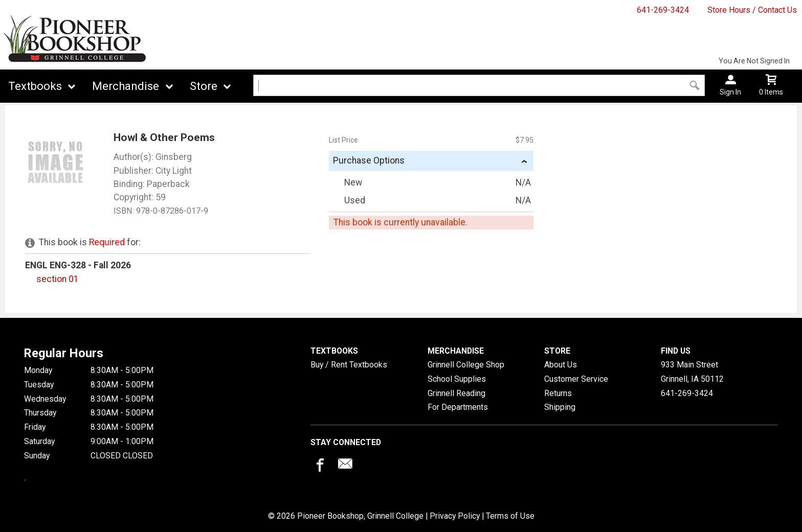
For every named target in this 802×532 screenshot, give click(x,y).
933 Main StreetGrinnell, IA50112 (692, 372)
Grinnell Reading (456, 393)
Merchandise (126, 86)
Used (348, 200)
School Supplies (457, 379)
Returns (558, 393)
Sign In (730, 92)
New (347, 182)
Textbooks (35, 86)
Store (204, 86)
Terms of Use (510, 516)
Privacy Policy (455, 516)
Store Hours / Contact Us (752, 10)
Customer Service (576, 379)
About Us (561, 365)
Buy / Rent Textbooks (349, 365)
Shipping (560, 407)
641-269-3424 (663, 10)
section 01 (58, 279)
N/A (523, 182)
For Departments (458, 407)
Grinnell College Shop (466, 365)
